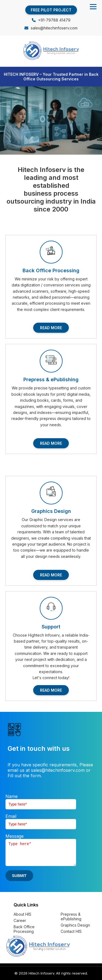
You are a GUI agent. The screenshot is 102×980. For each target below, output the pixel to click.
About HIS (22, 914)
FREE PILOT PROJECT (51, 10)
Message (15, 836)
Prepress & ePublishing (71, 917)
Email (11, 816)
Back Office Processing (24, 929)
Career (20, 920)
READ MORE (51, 328)
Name (12, 796)
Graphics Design (75, 925)
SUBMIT (19, 876)
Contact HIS (71, 931)
